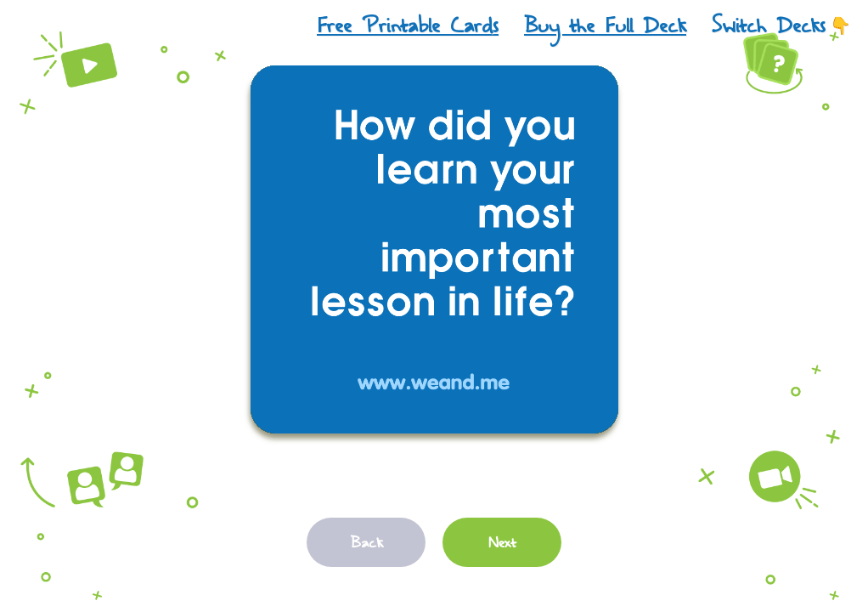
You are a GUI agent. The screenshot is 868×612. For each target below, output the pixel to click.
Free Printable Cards (408, 25)
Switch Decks (781, 25)
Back (366, 542)
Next (502, 542)
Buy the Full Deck (605, 25)
